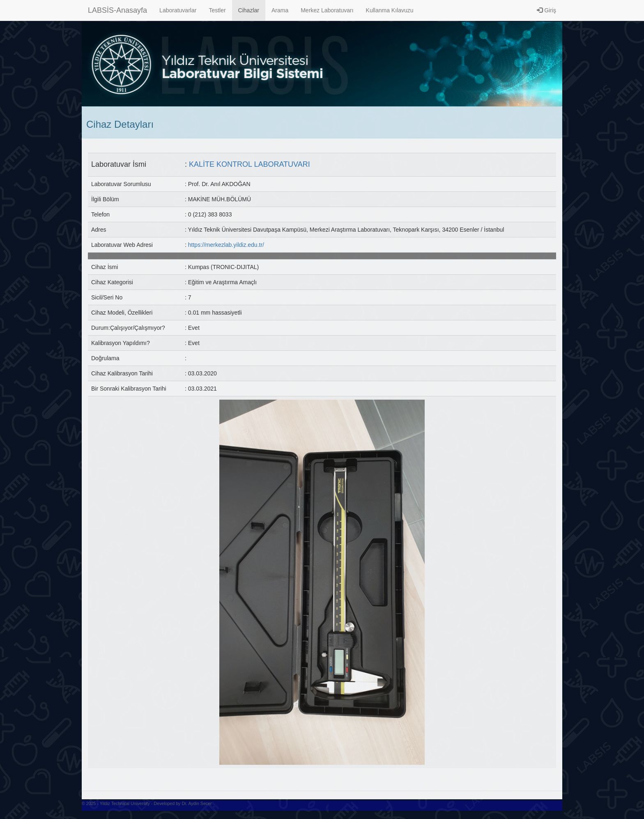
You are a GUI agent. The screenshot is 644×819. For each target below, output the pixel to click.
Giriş (546, 10)
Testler (217, 10)
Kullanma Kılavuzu (390, 10)
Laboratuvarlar (178, 10)
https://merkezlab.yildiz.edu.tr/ (226, 245)
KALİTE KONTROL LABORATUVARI (250, 164)
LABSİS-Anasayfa (117, 10)
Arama (280, 10)
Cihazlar (249, 10)
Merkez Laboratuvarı (327, 10)
